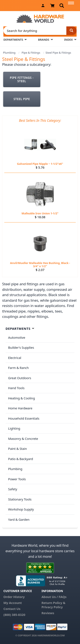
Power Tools (17, 479)
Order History (14, 597)
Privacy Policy (52, 607)
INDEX (68, 40)
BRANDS (44, 40)
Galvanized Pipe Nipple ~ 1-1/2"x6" (40, 164)
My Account (13, 603)
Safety (13, 489)
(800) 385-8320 (14, 615)
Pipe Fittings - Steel (22, 79)
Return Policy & (53, 603)
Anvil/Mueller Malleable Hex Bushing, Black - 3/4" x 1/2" (40, 265)
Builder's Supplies (21, 347)
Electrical (15, 358)
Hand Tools (16, 388)
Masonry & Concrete (23, 439)
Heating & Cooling (22, 398)
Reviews (48, 613)
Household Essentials (24, 418)
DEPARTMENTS (13, 40)
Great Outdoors (20, 378)
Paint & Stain (17, 449)
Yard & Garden (19, 519)
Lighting (14, 428)
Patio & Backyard (20, 459)
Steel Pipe (22, 99)
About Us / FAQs (54, 597)
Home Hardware (20, 408)
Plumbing (9, 53)
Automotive (17, 337)
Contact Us (12, 609)
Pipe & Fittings (31, 53)
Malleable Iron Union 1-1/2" (40, 213)
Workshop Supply (21, 509)
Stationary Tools (20, 499)
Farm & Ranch (18, 368)
